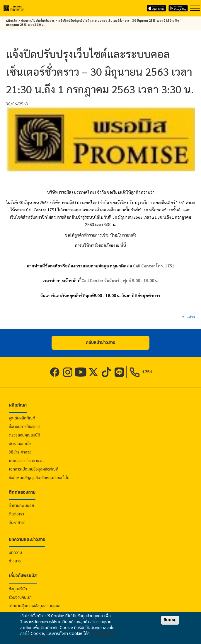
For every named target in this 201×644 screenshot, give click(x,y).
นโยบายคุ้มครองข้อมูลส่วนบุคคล (35, 606)
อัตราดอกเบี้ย (20, 444)
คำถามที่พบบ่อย (21, 506)
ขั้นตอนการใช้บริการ (25, 427)
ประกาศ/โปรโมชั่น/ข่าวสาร (38, 21)
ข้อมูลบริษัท (18, 589)
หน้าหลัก (12, 21)
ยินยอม (170, 620)
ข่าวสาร (189, 316)
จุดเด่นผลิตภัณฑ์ (22, 418)
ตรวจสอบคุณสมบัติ (24, 435)
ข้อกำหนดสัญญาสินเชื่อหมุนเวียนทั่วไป (39, 478)
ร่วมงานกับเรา (20, 597)
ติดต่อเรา (16, 514)
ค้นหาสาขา (17, 523)
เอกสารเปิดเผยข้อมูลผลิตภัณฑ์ (34, 469)
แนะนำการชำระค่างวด (26, 461)
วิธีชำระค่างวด (20, 452)
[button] (100, 343)
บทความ (15, 553)
